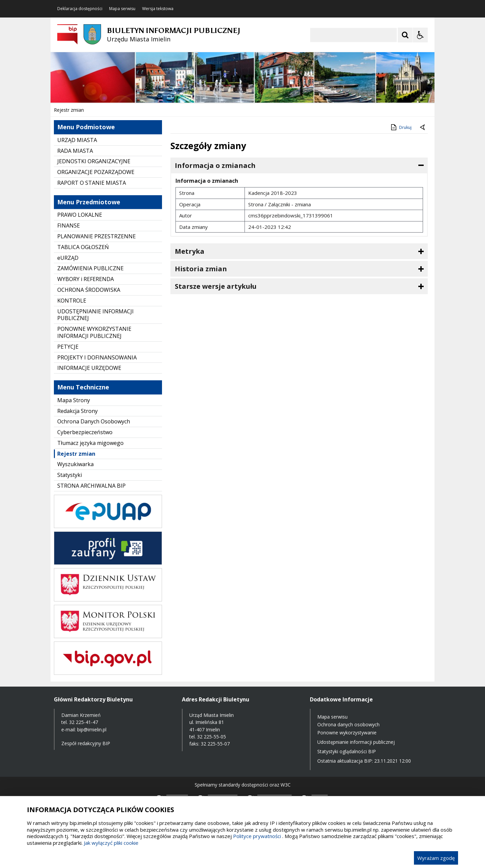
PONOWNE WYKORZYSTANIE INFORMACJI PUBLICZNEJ (94, 332)
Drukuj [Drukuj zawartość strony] (401, 127)
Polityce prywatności (257, 836)
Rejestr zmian (76, 454)
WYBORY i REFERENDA (86, 279)
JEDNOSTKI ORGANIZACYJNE (94, 161)
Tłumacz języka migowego (90, 443)
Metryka (190, 251)
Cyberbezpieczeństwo (85, 432)
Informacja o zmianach (215, 165)
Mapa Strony (74, 400)
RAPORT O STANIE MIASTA (92, 183)
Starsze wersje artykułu (216, 286)
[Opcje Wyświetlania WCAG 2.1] (420, 35)
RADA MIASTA (75, 151)
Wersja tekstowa (158, 9)
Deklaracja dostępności (80, 9)
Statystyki (70, 475)
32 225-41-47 (84, 722)
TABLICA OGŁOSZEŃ (83, 247)
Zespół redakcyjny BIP (86, 743)
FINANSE (69, 225)
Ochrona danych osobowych (348, 724)
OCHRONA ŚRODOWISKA (89, 290)
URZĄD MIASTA (77, 140)
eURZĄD (68, 258)
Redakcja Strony (77, 411)
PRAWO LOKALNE (80, 215)
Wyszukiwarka (75, 464)
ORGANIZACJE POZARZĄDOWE (96, 172)
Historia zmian (201, 269)
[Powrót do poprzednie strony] (423, 128)
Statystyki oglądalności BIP (347, 751)
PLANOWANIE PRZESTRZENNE (96, 236)
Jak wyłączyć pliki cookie (111, 843)
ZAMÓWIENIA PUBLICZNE (90, 268)
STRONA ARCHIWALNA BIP (91, 486)
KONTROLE (72, 301)
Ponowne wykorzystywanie (347, 733)
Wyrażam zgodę (436, 858)
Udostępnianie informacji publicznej (356, 742)
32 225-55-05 (212, 737)
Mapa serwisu (122, 9)
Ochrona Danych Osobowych (94, 421)
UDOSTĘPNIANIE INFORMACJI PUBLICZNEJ (95, 315)
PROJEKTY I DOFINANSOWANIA (97, 357)
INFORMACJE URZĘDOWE (89, 368)
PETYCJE (68, 347)
